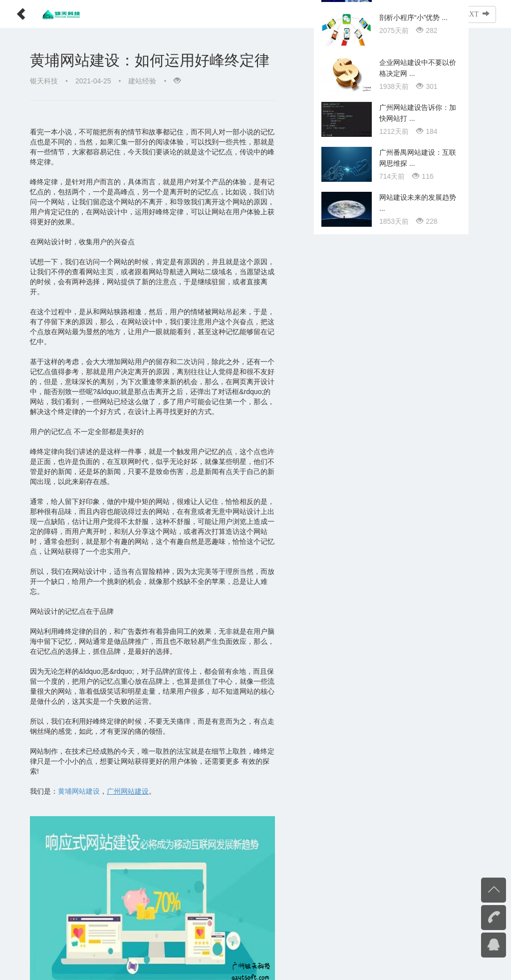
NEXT (475, 14)
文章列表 (382, 14)
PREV (428, 14)
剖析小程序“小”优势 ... (413, 495)
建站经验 (142, 81)
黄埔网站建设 (79, 731)
